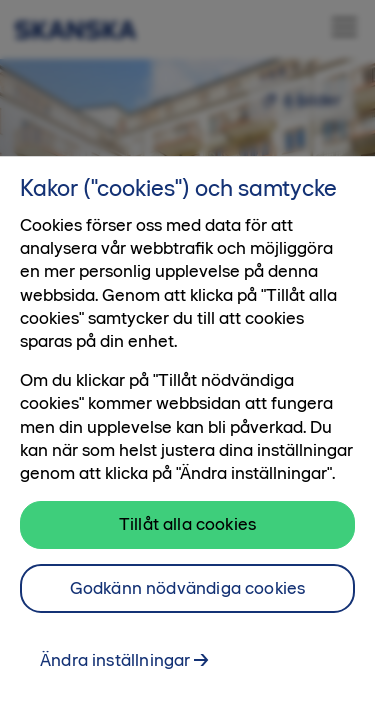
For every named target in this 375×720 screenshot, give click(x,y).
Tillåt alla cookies (187, 524)
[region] (187, 438)
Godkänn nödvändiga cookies (188, 588)
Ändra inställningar (115, 660)
